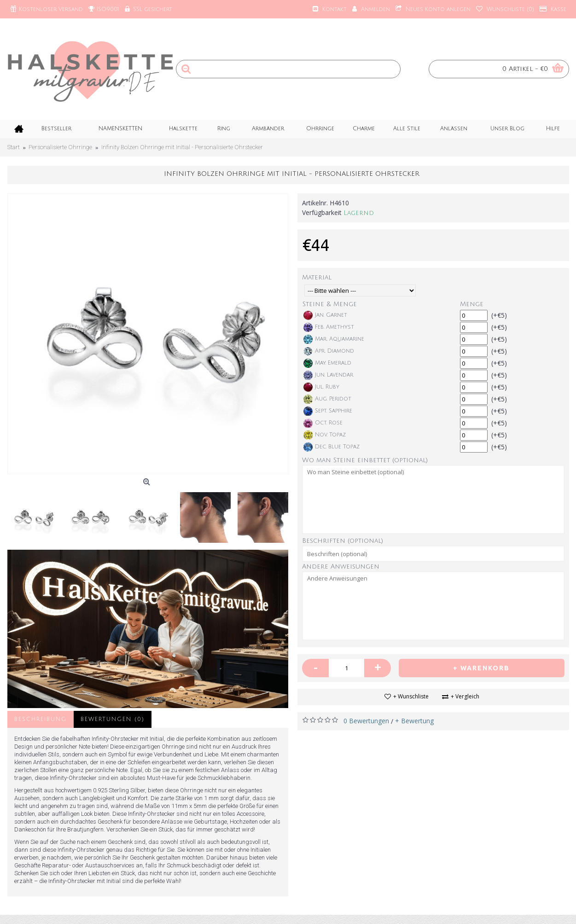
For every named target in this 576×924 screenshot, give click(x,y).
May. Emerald (327, 363)
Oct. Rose (323, 423)
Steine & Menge (330, 304)
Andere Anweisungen (341, 567)
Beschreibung (41, 719)
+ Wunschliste (411, 696)
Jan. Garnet (325, 315)
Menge (472, 304)
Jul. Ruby (321, 387)
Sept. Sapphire (328, 411)
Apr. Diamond (329, 351)
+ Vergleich (465, 696)
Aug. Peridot (327, 399)
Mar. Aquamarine (334, 339)
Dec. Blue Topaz (332, 447)
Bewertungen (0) (113, 719)
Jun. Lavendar (328, 375)
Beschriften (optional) (343, 541)
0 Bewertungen (366, 721)
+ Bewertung (414, 721)
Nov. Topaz (325, 435)
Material (317, 277)
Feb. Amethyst (329, 327)
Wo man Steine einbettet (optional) (365, 460)
